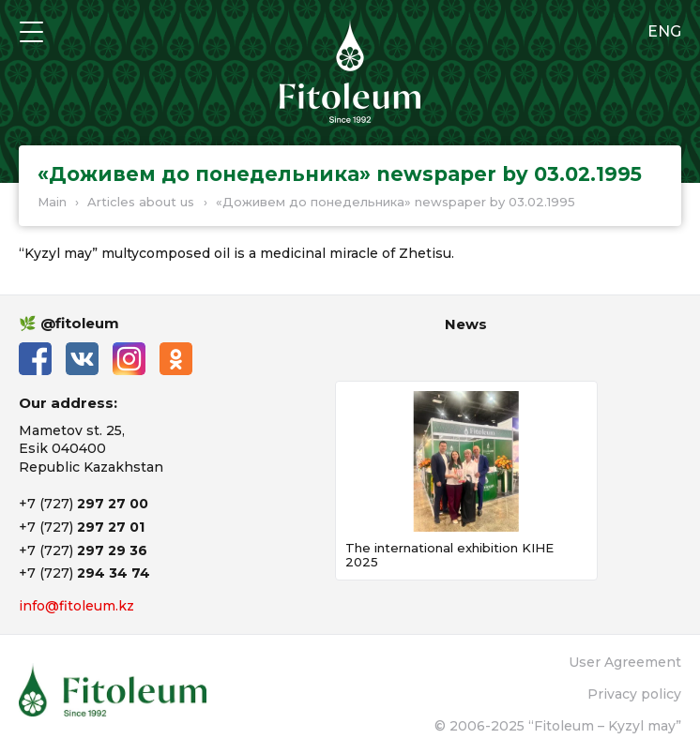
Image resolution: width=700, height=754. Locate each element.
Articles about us (141, 202)
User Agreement (625, 662)
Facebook (35, 359)
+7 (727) (84, 504)
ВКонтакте (82, 359)
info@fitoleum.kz (76, 606)
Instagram (129, 359)
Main (52, 202)
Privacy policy (634, 694)
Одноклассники (176, 359)
